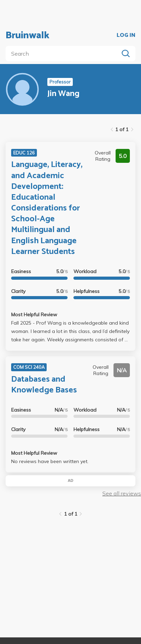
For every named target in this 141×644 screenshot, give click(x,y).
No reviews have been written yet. (50, 461)
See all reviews (122, 493)
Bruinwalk (28, 35)
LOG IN (126, 35)
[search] (64, 54)
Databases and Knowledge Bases (44, 385)
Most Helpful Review (34, 315)
